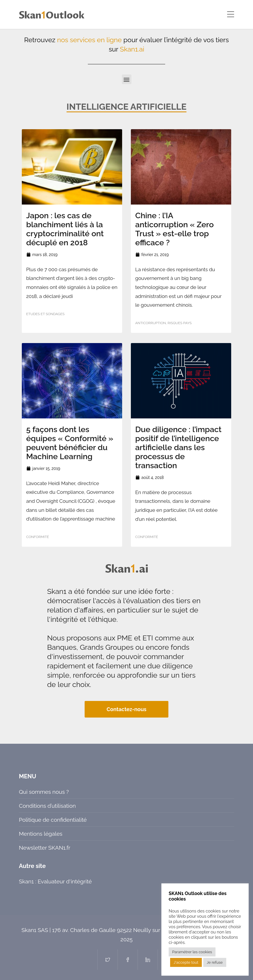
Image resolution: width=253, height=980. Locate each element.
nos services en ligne (89, 40)
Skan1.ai (132, 49)
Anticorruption (151, 323)
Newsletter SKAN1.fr (45, 848)
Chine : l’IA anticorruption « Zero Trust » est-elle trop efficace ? (174, 229)
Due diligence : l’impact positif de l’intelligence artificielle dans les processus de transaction (178, 447)
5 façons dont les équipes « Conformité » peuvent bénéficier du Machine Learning (70, 443)
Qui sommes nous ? (44, 792)
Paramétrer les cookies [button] (192, 952)
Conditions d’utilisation (47, 806)
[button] (127, 79)
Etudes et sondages (45, 314)
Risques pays (180, 323)
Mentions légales (41, 834)
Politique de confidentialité (53, 820)
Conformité (38, 537)
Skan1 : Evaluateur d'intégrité (55, 881)
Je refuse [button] (215, 962)
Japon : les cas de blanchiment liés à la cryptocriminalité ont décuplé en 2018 (65, 229)
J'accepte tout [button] (186, 962)
